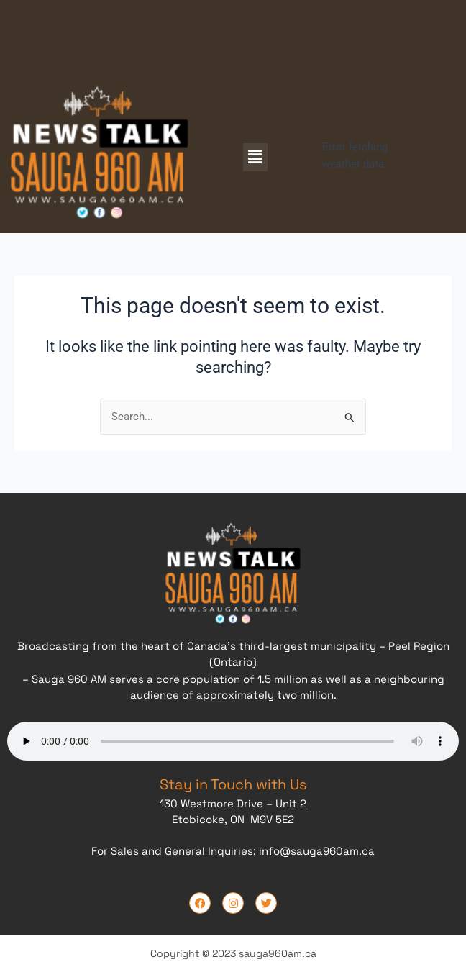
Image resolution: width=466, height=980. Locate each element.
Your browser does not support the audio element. (233, 739)
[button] (255, 157)
